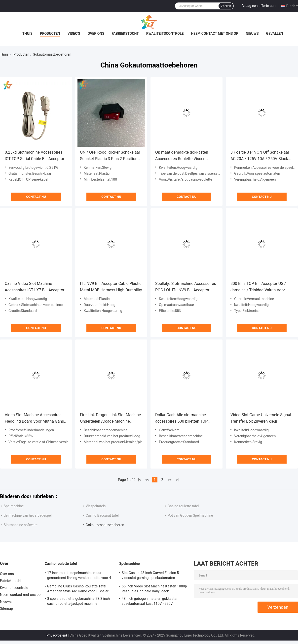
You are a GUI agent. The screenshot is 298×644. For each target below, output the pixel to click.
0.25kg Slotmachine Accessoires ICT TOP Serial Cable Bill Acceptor (35, 155)
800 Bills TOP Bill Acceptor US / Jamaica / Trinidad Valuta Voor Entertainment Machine (258, 287)
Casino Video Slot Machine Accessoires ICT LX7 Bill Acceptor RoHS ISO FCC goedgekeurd (35, 287)
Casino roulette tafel (183, 506)
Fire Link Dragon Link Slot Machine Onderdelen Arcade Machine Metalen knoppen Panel (110, 419)
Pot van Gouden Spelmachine (190, 515)
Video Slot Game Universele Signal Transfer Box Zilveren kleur (261, 418)
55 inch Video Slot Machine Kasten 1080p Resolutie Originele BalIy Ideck (154, 589)
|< (139, 480)
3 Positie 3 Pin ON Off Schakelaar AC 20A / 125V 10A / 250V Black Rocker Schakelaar (260, 156)
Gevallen (275, 34)
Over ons (96, 34)
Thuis (27, 34)
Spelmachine (14, 506)
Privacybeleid (57, 635)
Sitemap (6, 609)
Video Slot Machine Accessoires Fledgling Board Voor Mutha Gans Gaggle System (34, 419)
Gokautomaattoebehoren (105, 525)
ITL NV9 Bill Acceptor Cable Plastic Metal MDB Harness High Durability (111, 287)
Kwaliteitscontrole (165, 34)
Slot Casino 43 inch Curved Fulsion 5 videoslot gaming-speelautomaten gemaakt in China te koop (150, 576)
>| (177, 480)
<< (147, 480)
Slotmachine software (21, 525)
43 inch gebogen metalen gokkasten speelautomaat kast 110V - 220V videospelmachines (150, 602)
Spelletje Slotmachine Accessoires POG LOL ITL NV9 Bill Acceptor (186, 287)
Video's (74, 34)
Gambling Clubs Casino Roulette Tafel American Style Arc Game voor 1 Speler (78, 589)
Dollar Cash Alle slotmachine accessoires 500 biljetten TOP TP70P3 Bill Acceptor (181, 419)
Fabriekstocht (125, 34)
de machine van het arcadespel (28, 515)
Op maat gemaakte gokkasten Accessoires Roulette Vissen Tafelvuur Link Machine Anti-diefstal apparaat (182, 156)
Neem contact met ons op (215, 34)
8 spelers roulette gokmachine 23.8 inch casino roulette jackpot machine (78, 601)
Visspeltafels (96, 506)
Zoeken (226, 6)
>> (170, 480)
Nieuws (252, 34)
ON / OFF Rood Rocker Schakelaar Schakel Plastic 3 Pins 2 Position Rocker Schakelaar (110, 156)
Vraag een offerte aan (259, 6)
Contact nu (36, 197)
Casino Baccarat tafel (102, 515)
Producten (50, 34)
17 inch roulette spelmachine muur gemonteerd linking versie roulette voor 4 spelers (79, 576)
